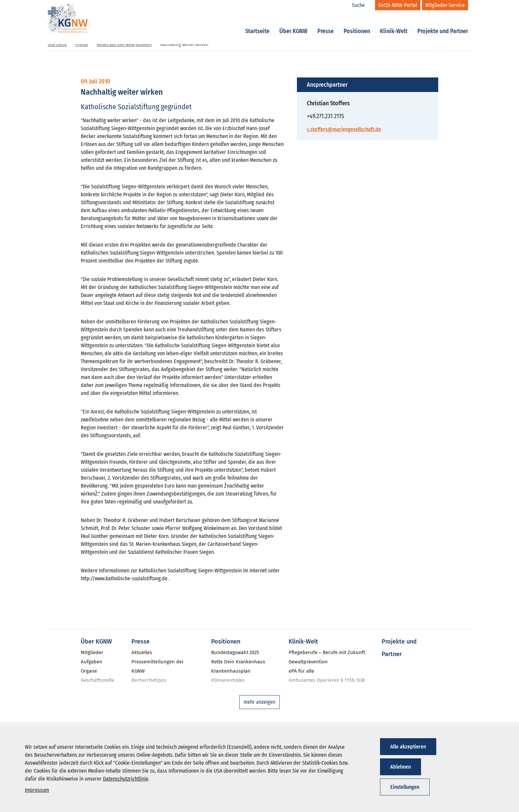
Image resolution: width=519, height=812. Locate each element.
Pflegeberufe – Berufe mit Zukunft (327, 652)
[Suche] (362, 5)
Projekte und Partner (443, 24)
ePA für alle (301, 671)
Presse (326, 24)
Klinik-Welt (394, 24)
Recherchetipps (149, 680)
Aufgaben (92, 662)
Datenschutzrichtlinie (126, 779)
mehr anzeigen (259, 702)
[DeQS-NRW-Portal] (398, 5)
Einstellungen (405, 787)
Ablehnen (401, 767)
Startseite (257, 24)
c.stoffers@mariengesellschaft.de (344, 129)
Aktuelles (142, 652)
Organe (89, 671)
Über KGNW (293, 24)
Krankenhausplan (231, 671)
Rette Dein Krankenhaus (238, 662)
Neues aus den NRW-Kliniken (124, 45)
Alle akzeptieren (408, 747)
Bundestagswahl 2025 (235, 652)
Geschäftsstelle (97, 680)
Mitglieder (92, 652)
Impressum (37, 790)
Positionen (357, 24)
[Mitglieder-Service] (445, 5)
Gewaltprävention (308, 662)
